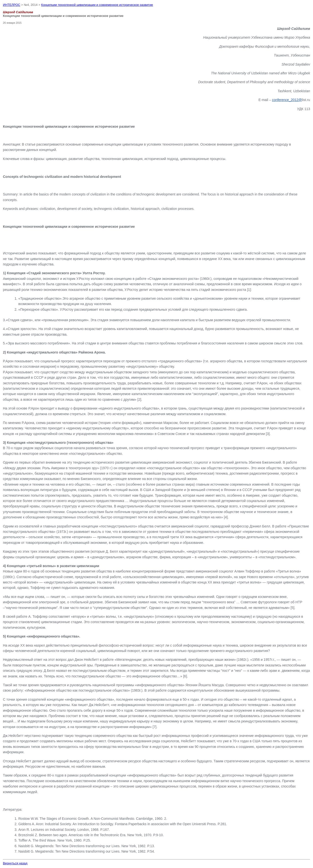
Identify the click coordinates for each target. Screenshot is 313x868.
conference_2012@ (287, 100)
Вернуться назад (15, 863)
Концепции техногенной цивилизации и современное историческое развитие (97, 5)
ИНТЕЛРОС (12, 5)
